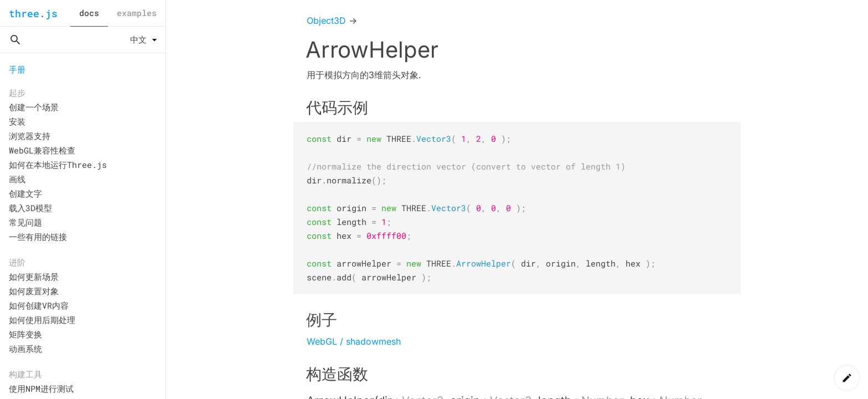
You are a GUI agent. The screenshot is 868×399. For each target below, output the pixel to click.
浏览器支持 (30, 136)
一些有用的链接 (38, 237)
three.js (33, 13)
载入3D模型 (30, 208)
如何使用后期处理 (42, 320)
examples (137, 13)
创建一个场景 (34, 107)
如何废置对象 (34, 291)
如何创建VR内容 (39, 305)
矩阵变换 (25, 334)
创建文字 (25, 193)
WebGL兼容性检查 (42, 150)
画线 (17, 179)
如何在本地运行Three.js (58, 165)
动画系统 (25, 349)
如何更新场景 (34, 277)
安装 (17, 121)
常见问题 (25, 222)
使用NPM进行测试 (41, 388)
